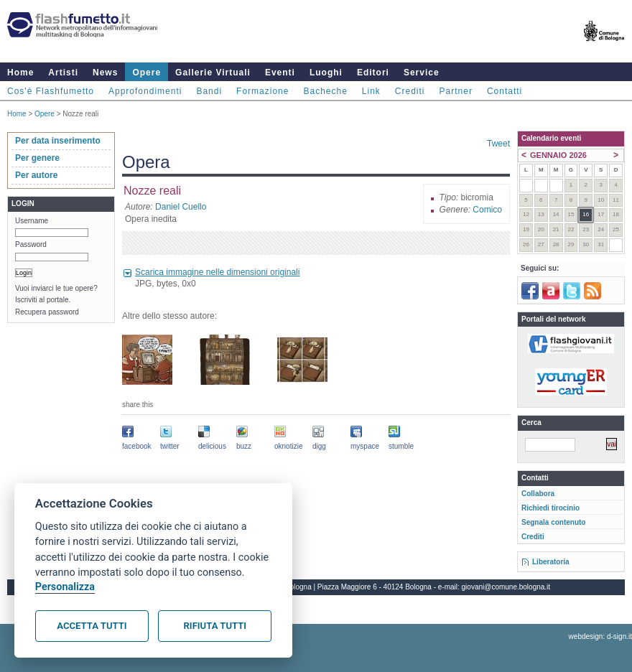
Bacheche (325, 91)
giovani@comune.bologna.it (506, 587)
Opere (147, 73)
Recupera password (47, 312)
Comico (487, 210)
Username (32, 221)
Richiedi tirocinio (550, 508)
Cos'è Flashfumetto (51, 91)
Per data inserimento (58, 141)
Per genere (37, 158)
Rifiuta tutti (215, 626)
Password (31, 244)
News (105, 73)
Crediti (410, 91)
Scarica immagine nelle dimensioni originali (217, 272)
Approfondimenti (145, 91)
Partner (456, 91)
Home (20, 73)
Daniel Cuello (181, 207)
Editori (373, 73)
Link (371, 91)
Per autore (36, 175)
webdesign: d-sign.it (600, 636)
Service (422, 73)
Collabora (538, 494)
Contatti (505, 91)
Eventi (280, 73)
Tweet (498, 144)
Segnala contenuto (553, 522)
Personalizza (65, 587)
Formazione (262, 91)
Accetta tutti (92, 626)
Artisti (63, 73)
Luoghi (326, 73)
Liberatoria (551, 562)
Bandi (209, 91)
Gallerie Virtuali (213, 73)
